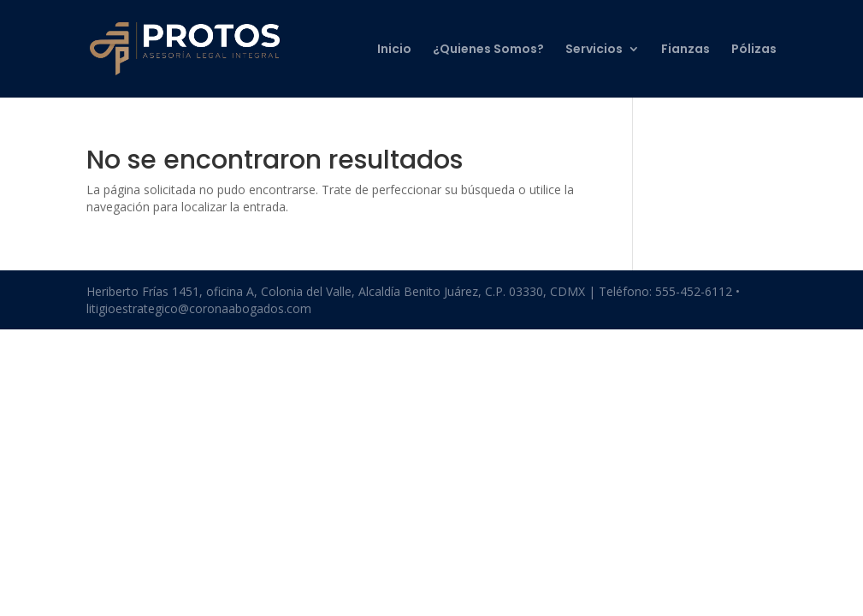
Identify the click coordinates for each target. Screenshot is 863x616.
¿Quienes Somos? (488, 50)
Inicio (394, 50)
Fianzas (686, 50)
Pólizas (754, 50)
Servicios (594, 50)
